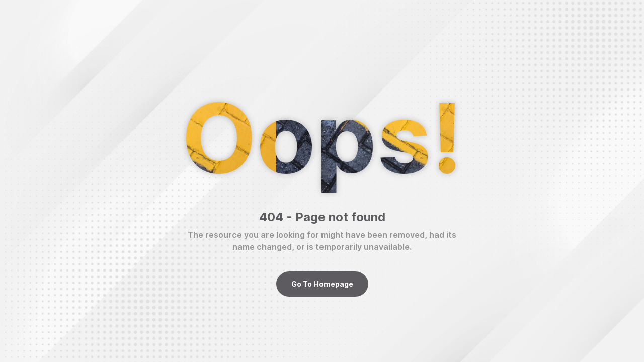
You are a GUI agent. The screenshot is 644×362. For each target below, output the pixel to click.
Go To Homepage (322, 284)
